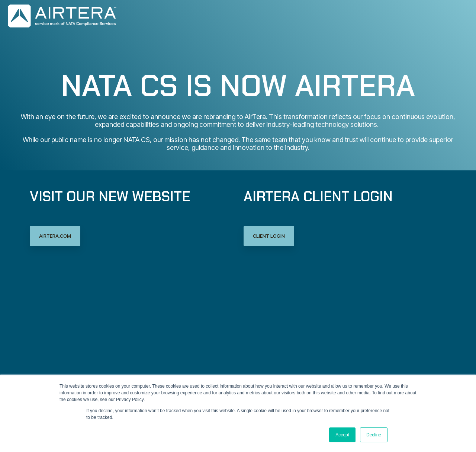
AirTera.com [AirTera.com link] (55, 236)
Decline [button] (374, 435)
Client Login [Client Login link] (269, 236)
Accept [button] (342, 435)
